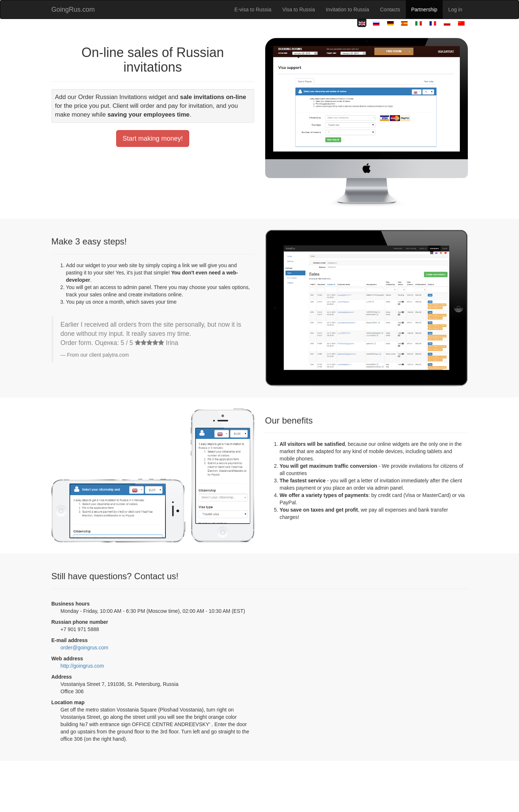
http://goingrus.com (82, 666)
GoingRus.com (73, 10)
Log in (455, 10)
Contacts (390, 10)
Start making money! (152, 139)
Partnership (424, 10)
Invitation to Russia (347, 10)
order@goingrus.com (85, 648)
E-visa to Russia (253, 10)
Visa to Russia (299, 10)
